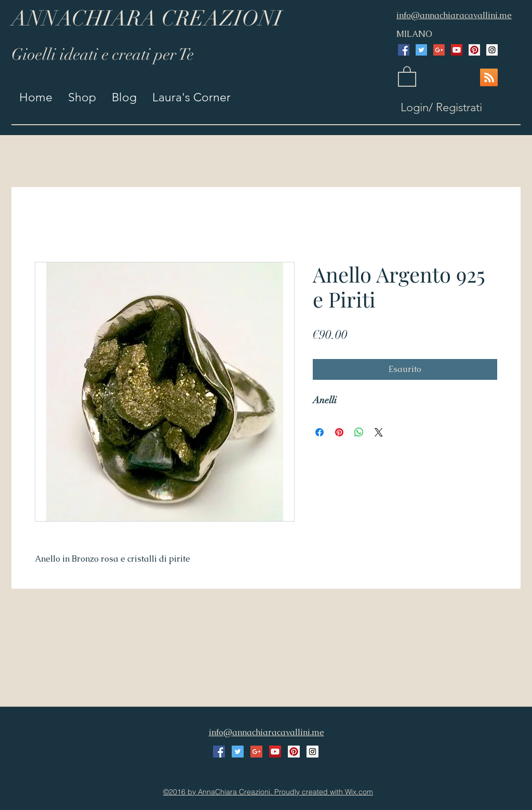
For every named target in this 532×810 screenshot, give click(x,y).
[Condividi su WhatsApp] (359, 432)
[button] (407, 76)
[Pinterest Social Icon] (474, 50)
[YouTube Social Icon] (457, 50)
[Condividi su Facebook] (320, 432)
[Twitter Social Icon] (421, 50)
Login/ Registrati (441, 107)
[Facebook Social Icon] (404, 50)
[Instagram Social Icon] (492, 50)
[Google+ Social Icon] (439, 50)
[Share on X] (379, 432)
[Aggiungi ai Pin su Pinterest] (339, 432)
